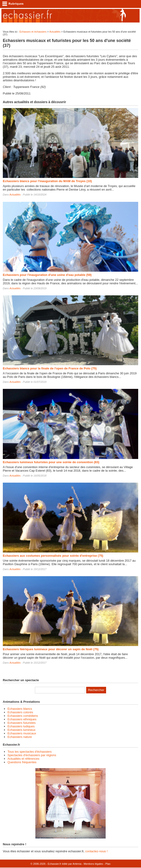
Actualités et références (23, 759)
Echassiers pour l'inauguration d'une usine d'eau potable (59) (47, 275)
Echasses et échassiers (33, 32)
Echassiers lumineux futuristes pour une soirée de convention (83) (51, 462)
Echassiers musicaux (22, 733)
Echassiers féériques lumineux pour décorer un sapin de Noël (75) (51, 649)
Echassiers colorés (20, 712)
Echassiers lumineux (21, 730)
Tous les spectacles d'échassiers (30, 752)
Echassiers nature (20, 737)
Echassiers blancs (20, 709)
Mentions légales (93, 864)
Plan (108, 864)
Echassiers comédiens (23, 716)
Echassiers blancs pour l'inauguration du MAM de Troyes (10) (47, 181)
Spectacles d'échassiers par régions (32, 755)
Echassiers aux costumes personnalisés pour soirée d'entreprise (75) (53, 556)
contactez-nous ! (96, 851)
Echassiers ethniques (22, 719)
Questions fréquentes (22, 762)
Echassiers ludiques (21, 726)
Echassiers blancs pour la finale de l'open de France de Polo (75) (50, 368)
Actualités (55, 32)
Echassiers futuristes (22, 723)
